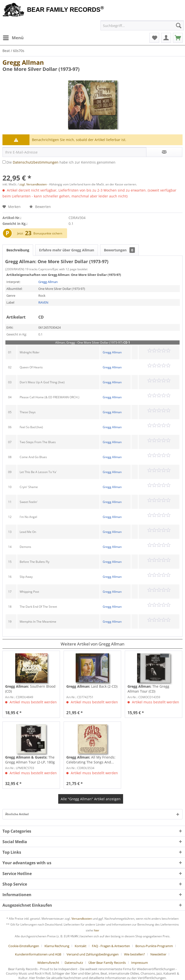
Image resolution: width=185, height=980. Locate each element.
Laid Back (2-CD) (92, 686)
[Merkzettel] (154, 38)
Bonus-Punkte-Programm (154, 946)
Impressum (140, 963)
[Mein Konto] (166, 38)
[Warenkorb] (178, 38)
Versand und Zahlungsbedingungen (93, 954)
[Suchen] (179, 26)
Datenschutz (74, 963)
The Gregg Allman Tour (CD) (148, 689)
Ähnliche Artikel (17, 814)
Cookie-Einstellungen (24, 946)
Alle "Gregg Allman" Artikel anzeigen (91, 799)
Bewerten (40, 207)
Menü (13, 37)
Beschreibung (18, 250)
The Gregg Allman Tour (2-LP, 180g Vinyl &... (30, 760)
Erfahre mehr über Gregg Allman (67, 250)
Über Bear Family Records (107, 963)
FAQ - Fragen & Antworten (111, 946)
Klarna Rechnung (57, 946)
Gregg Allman (23, 62)
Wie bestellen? (135, 954)
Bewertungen (119, 250)
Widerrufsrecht (48, 963)
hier (97, 930)
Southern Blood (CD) (30, 689)
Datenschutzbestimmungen (36, 162)
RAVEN (43, 302)
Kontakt (81, 946)
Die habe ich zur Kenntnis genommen (61, 162)
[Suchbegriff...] (142, 26)
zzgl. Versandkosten (33, 184)
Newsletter (158, 954)
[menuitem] (13, 38)
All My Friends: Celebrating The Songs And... (91, 760)
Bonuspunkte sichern (48, 233)
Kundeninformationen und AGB (38, 954)
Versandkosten (82, 919)
